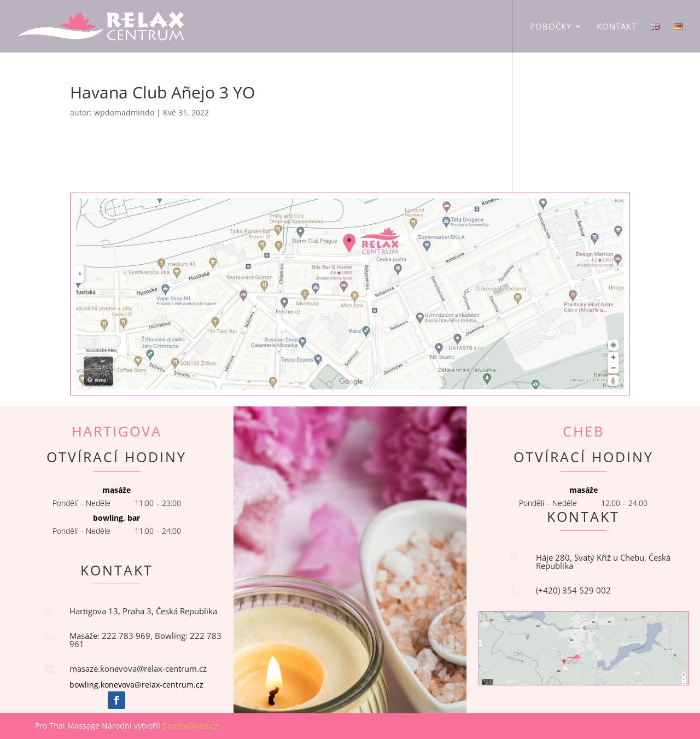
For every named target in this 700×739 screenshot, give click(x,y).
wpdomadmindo (124, 112)
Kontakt (617, 27)
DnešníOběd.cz (191, 726)
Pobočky (551, 27)
